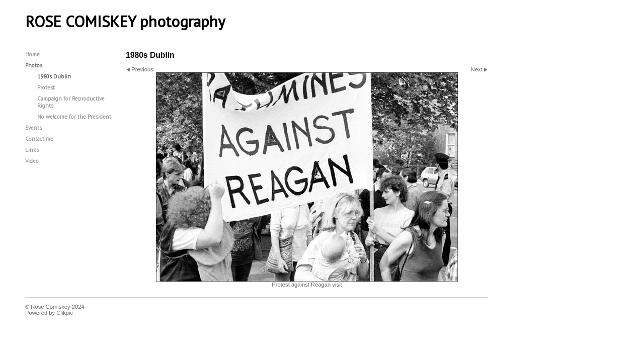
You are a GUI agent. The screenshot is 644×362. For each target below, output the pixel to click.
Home (32, 54)
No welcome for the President (74, 117)
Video (32, 161)
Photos (34, 65)
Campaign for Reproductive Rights (71, 102)
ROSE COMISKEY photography (125, 22)
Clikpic (65, 313)
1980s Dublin (54, 76)
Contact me (39, 139)
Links (32, 150)
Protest (46, 87)
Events (33, 128)
